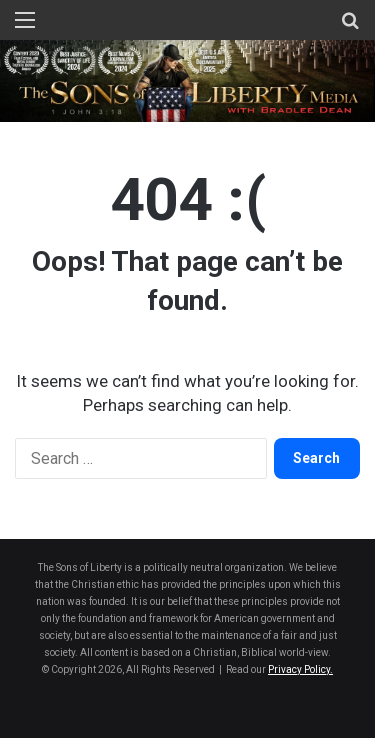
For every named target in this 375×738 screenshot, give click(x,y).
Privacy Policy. (300, 669)
